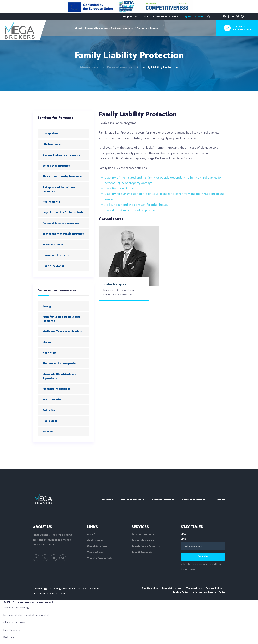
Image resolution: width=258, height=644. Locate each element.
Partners (142, 28)
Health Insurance (53, 266)
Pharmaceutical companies (60, 363)
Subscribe (203, 557)
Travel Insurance (53, 245)
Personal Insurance (96, 28)
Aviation (48, 432)
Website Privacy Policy (100, 558)
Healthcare (50, 353)
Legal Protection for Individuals (63, 212)
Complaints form (97, 546)
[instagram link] (45, 558)
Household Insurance (56, 255)
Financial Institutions (57, 389)
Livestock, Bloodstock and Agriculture (59, 376)
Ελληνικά (199, 17)
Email (203, 536)
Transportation (52, 399)
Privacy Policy (214, 588)
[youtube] (224, 16)
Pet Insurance (51, 202)
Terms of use (95, 552)
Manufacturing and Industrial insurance (61, 319)
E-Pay (145, 17)
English (187, 17)
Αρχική (91, 534)
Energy (47, 306)
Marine (47, 342)
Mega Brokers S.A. (66, 589)
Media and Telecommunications (63, 331)
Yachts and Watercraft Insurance (63, 234)
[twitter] (238, 16)
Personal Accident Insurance (61, 223)
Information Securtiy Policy (209, 592)
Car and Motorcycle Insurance (61, 155)
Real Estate (50, 421)
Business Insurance (122, 28)
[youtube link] (63, 558)
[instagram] (242, 16)
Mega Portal (130, 17)
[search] (209, 17)
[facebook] (229, 16)
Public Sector (51, 410)
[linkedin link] (54, 558)
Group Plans (50, 134)
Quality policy (95, 540)
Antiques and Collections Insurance (59, 189)
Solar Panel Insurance (56, 166)
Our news (108, 500)
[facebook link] (36, 558)
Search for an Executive (166, 17)
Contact (155, 28)
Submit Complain (142, 552)
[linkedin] (233, 16)
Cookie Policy (180, 592)
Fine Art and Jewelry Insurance (62, 176)
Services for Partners (195, 500)
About (78, 28)
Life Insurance (52, 144)
